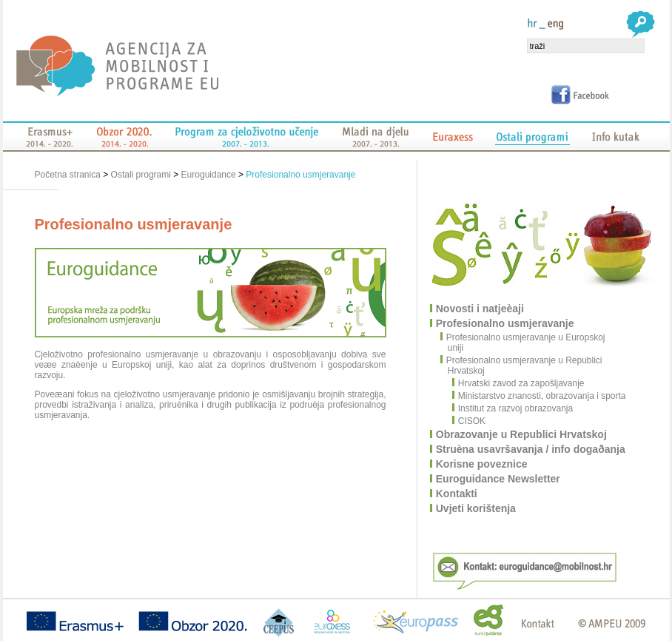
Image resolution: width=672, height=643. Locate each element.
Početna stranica (69, 175)
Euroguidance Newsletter (499, 479)
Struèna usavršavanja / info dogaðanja (531, 449)
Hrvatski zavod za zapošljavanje (519, 383)
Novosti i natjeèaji (481, 309)
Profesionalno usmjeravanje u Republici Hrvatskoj (525, 366)
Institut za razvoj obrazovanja (513, 408)
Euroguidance (209, 175)
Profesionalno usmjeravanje (300, 175)
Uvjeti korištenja (477, 508)
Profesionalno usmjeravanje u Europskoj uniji (527, 343)
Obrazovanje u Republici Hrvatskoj (522, 434)
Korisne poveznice (483, 464)
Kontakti (457, 494)
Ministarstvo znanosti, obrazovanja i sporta (540, 396)
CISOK (469, 421)
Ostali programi (141, 175)
